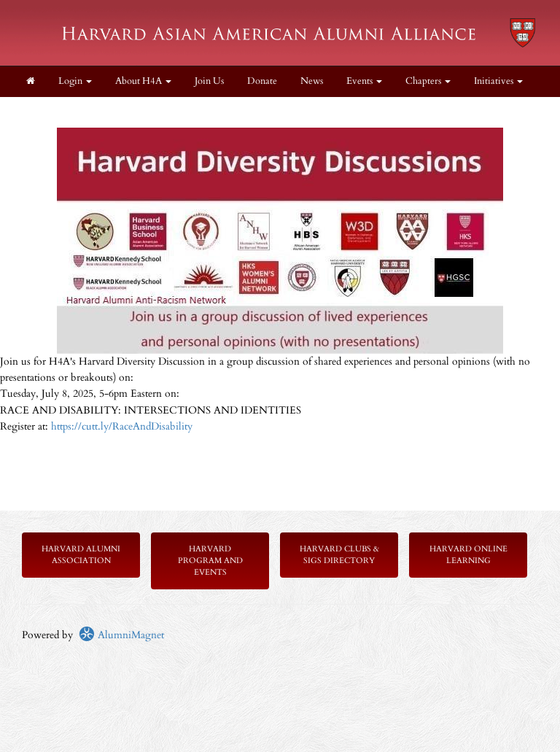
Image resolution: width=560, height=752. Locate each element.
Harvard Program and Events (210, 561)
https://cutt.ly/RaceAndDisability (122, 426)
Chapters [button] (428, 81)
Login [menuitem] (75, 81)
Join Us (209, 81)
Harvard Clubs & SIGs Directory (339, 555)
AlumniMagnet (121, 635)
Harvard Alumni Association (81, 555)
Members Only (56, 112)
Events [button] (364, 81)
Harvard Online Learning (468, 555)
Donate (262, 81)
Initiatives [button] (498, 81)
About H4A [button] (143, 81)
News (312, 81)
